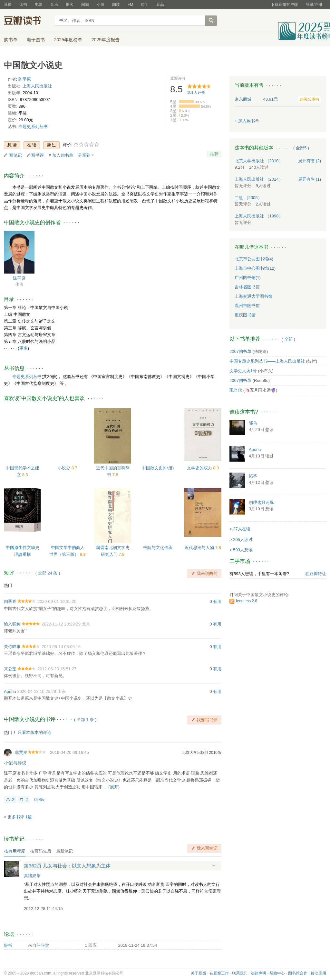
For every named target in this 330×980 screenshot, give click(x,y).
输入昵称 (12, 624)
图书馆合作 (298, 973)
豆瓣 (8, 5)
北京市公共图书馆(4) (254, 259)
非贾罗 (21, 752)
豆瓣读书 (27, 21)
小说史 (65, 468)
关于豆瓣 (199, 973)
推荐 (214, 154)
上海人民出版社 (37, 86)
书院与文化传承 (158, 548)
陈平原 (25, 79)
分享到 (84, 155)
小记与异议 (15, 763)
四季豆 (10, 601)
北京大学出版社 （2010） (259, 161)
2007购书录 (240, 380)
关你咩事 (12, 647)
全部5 (301, 148)
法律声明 (258, 973)
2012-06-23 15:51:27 (57, 669)
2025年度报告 (106, 40)
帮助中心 (277, 973)
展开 (114, 787)
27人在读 (242, 529)
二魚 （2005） (248, 198)
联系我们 (240, 973)
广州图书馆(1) (248, 278)
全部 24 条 (48, 573)
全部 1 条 (85, 720)
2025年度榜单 (68, 40)
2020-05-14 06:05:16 (61, 647)
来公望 (10, 669)
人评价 (196, 93)
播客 (70, 5)
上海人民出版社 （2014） (259, 179)
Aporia (10, 691)
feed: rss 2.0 (247, 601)
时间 (145, 5)
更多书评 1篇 (20, 817)
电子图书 (36, 40)
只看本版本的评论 (34, 732)
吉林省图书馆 (247, 287)
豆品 (160, 5)
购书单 (11, 40)
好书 (8, 945)
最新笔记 (64, 851)
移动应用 (318, 973)
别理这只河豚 (261, 502)
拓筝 (253, 476)
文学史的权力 (200, 468)
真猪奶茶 (32, 876)
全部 (288, 339)
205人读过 (243, 540)
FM (130, 5)
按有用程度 (15, 851)
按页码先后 (41, 851)
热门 (8, 585)
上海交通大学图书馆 (253, 296)
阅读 (116, 5)
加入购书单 (63, 155)
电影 (39, 5)
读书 (23, 5)
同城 (85, 5)
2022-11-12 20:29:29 (61, 624)
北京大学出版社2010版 (202, 753)
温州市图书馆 (247, 306)
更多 (24, 348)
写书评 (38, 155)
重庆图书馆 (245, 315)
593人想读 (243, 550)
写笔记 (16, 155)
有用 (217, 601)
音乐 (54, 5)
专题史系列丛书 (33, 127)
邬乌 (253, 423)
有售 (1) (310, 179)
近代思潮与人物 (200, 548)
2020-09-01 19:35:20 (57, 601)
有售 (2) (310, 161)
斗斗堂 (43, 945)
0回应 (39, 800)
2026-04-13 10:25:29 (37, 691)
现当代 (236, 390)
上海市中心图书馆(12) (255, 268)
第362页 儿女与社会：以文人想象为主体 (67, 866)
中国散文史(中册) (158, 468)
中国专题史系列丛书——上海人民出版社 (267, 361)
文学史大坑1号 (243, 371)
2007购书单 (240, 351)
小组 (101, 5)
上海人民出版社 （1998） (259, 216)
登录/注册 (314, 5)
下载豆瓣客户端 (284, 5)
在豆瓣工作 (219, 973)
